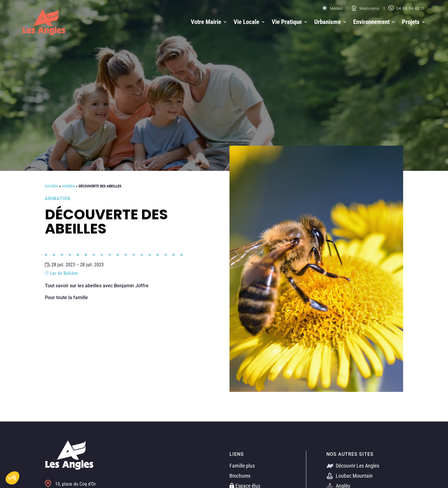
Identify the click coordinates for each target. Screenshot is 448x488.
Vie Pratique (287, 22)
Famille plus (242, 466)
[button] (12, 478)
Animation (58, 198)
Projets (411, 22)
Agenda (68, 186)
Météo (332, 8)
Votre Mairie (206, 22)
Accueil (52, 186)
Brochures (240, 476)
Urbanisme (328, 22)
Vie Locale (246, 22)
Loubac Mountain (350, 476)
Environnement (371, 22)
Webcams (365, 8)
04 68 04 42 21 (406, 8)
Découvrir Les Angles (353, 466)
